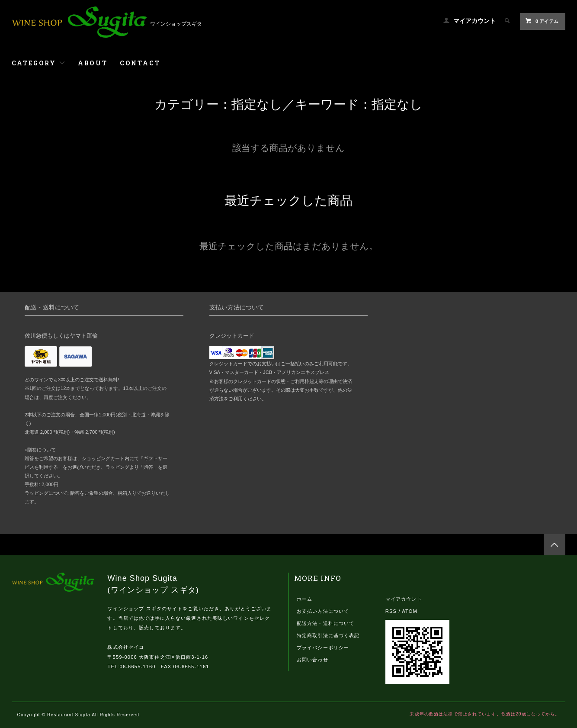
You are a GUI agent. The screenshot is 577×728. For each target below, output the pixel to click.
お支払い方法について (323, 611)
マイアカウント (474, 21)
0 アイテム (542, 21)
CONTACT (140, 63)
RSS (391, 611)
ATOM (410, 611)
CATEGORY (39, 63)
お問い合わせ (313, 660)
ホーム (305, 599)
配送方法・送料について (325, 623)
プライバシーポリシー (323, 647)
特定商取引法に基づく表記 (328, 635)
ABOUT (93, 63)
